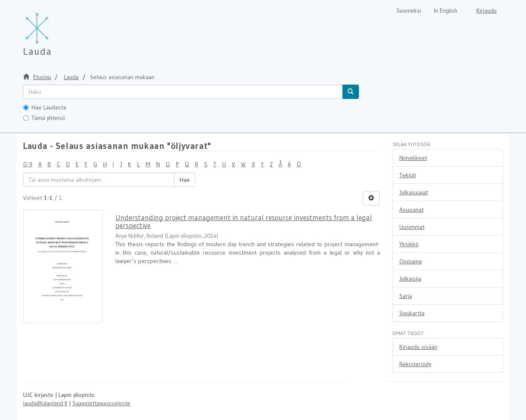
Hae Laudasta (45, 107)
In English (446, 11)
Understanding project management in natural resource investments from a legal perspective (244, 221)
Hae (185, 180)
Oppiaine (411, 261)
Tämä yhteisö (44, 118)
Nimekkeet (413, 158)
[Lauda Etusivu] (55, 29)
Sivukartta (412, 313)
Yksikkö (409, 244)
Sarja (406, 296)
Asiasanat (412, 210)
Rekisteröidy (415, 364)
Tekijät (408, 175)
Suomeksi (409, 11)
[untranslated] (183, 92)
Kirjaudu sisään (418, 347)
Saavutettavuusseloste (101, 403)
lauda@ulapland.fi (45, 403)
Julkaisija (410, 279)
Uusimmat (412, 227)
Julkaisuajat (414, 192)
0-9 (28, 164)
